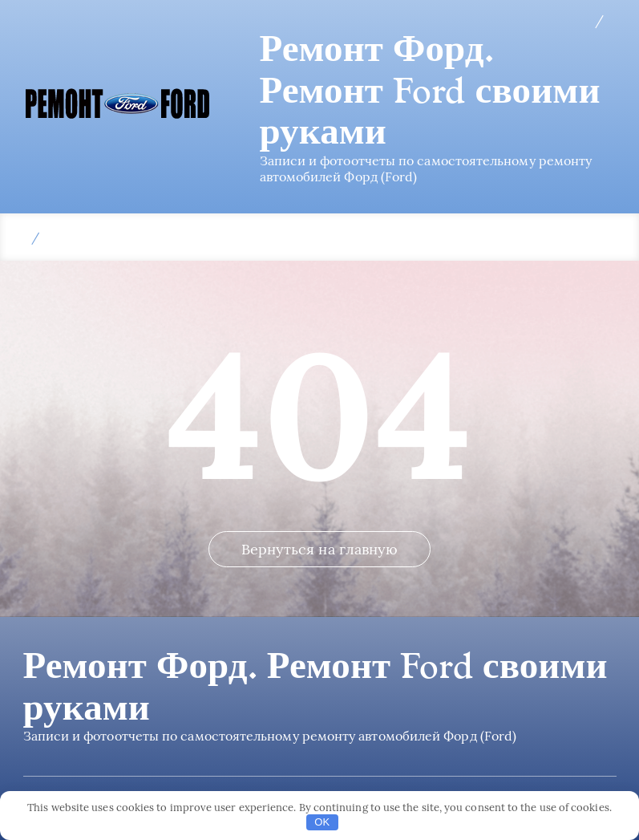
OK (322, 822)
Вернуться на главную (320, 549)
